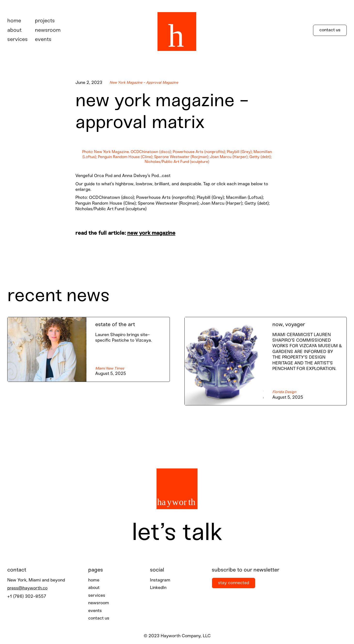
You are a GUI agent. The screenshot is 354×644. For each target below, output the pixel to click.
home (94, 580)
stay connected (234, 583)
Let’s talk (177, 533)
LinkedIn (158, 588)
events (43, 40)
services (17, 40)
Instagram (160, 580)
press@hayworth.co (27, 588)
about (14, 30)
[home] (177, 30)
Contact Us (330, 30)
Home (14, 21)
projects (45, 21)
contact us (99, 618)
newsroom (48, 30)
